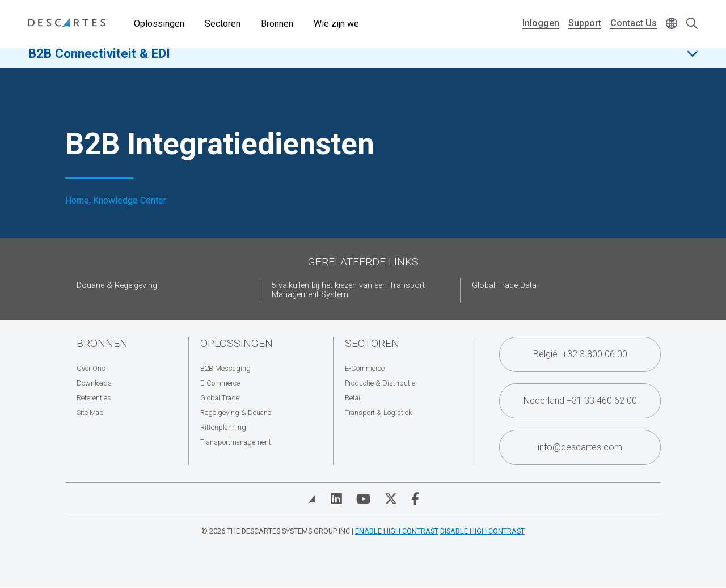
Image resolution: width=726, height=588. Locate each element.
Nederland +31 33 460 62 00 (580, 401)
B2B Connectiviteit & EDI (99, 62)
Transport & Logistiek (378, 413)
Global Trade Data (504, 285)
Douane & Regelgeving (117, 285)
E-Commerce (220, 383)
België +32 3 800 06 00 (580, 354)
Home (77, 201)
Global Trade (220, 398)
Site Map (90, 413)
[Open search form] (692, 24)
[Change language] (672, 24)
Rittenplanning (223, 427)
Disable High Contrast (482, 531)
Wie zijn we (336, 24)
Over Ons (91, 368)
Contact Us (634, 23)
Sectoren (223, 24)
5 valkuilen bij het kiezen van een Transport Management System (348, 290)
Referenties (94, 398)
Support (585, 23)
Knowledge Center (130, 201)
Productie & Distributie (380, 383)
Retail (353, 398)
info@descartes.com (580, 447)
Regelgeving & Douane (236, 413)
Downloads (94, 383)
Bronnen (277, 24)
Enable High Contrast (397, 531)
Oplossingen (159, 24)
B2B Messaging (225, 368)
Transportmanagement (236, 442)
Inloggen (541, 23)
